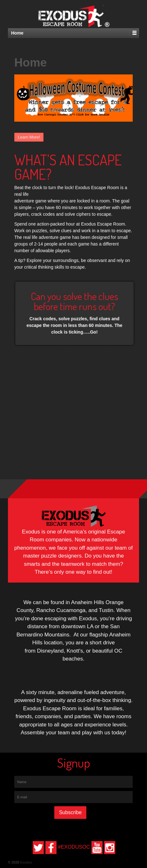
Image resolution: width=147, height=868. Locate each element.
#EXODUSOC (74, 847)
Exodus (26, 862)
